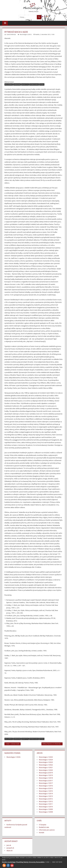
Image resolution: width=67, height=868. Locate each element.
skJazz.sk (10, 850)
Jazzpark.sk (10, 848)
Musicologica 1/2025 (46, 757)
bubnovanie (17, 84)
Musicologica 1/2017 (46, 783)
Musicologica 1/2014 (46, 794)
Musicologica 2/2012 (26, 34)
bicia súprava (9, 84)
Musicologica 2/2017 (46, 781)
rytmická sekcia (34, 84)
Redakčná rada (44, 827)
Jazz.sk (9, 845)
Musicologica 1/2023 (46, 762)
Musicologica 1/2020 (46, 770)
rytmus (42, 84)
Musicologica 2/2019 (46, 773)
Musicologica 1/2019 (46, 775)
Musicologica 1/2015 (46, 791)
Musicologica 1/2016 (46, 786)
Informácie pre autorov (47, 830)
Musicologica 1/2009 (46, 809)
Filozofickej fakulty (22, 862)
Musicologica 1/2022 (46, 765)
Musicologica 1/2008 (46, 812)
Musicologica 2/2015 (46, 788)
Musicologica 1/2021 (46, 767)
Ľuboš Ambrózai (11, 34)
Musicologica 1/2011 (46, 804)
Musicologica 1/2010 (46, 807)
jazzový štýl (25, 84)
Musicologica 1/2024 (46, 760)
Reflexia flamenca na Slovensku (52, 744)
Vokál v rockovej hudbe (13, 744)
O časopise (43, 825)
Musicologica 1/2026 (13, 757)
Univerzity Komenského (37, 862)
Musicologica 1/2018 (46, 778)
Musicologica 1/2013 (46, 796)
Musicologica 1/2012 (46, 801)
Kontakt (42, 832)
